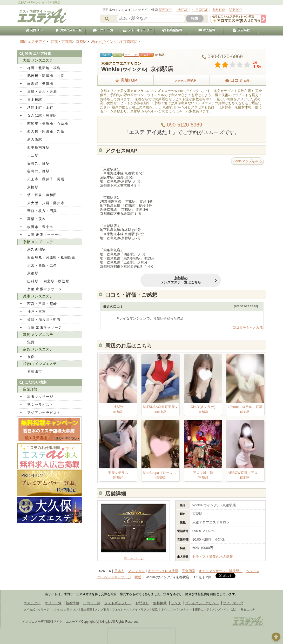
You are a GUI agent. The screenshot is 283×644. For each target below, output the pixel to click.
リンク (176, 603)
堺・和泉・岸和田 (42, 195)
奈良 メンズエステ (38, 349)
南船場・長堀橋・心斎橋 (48, 124)
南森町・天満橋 (40, 84)
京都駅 (33, 273)
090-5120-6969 (185, 125)
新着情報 (72, 603)
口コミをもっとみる (248, 327)
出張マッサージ (40, 397)
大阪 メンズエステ (38, 60)
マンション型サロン (65, 609)
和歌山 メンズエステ (40, 364)
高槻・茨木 (37, 219)
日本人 (119, 571)
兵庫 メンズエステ (38, 296)
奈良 (31, 357)
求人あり (146, 55)
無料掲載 (160, 603)
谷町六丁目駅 (38, 171)
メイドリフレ (141, 609)
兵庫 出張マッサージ (45, 327)
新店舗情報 (172, 30)
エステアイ (32, 603)
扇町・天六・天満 (42, 92)
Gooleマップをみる (247, 161)
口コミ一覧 (103, 30)
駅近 (138, 577)
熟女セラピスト (40, 405)
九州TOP (219, 10)
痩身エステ (202, 609)
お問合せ (142, 603)
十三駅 (33, 155)
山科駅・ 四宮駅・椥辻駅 (48, 281)
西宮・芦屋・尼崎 (42, 304)
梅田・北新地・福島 (44, 68)
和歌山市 (35, 371)
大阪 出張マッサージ (45, 235)
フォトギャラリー (138, 30)
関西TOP (165, 10)
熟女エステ (248, 609)
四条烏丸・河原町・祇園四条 (51, 257)
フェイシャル (121, 609)
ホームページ (134, 556)
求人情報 (207, 30)
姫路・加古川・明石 (44, 320)
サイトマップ (233, 603)
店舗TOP (126, 80)
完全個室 (188, 571)
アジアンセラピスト (44, 413)
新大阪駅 (35, 139)
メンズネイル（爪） (225, 609)
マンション (136, 571)
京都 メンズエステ (38, 242)
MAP (182, 80)
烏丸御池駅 (37, 249)
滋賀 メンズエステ (38, 335)
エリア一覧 (53, 603)
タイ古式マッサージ (36, 609)
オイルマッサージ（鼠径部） (221, 571)
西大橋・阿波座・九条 (46, 131)
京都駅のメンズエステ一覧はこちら (164, 280)
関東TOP (235, 10)
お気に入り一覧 (69, 30)
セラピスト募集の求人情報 (213, 557)
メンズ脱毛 (102, 609)
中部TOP (182, 10)
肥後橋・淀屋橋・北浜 (46, 76)
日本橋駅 (35, 100)
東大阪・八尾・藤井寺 (46, 203)
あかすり (186, 609)
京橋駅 (33, 187)
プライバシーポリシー (202, 603)
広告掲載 (241, 30)
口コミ (238, 80)
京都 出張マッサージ (45, 289)
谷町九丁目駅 (38, 163)
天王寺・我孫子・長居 (46, 179)
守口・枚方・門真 (42, 211)
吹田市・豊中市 (40, 227)
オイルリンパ (169, 609)
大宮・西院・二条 (42, 265)
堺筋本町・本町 (40, 108)
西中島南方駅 (38, 147)
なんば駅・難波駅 (42, 115)
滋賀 (31, 342)
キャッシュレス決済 (163, 571)
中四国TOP (200, 10)
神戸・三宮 (37, 312)
